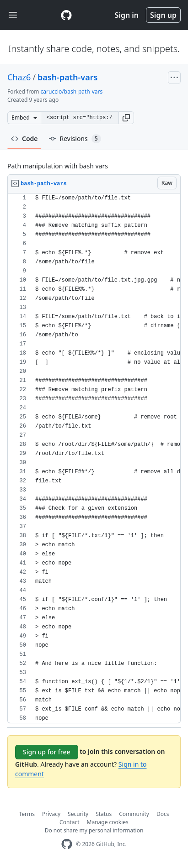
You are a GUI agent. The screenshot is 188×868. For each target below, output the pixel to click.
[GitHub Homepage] (67, 844)
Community (134, 814)
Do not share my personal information (94, 830)
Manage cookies (108, 822)
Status (104, 814)
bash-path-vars (67, 77)
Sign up (163, 15)
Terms (27, 814)
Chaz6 (19, 77)
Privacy (51, 814)
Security (78, 814)
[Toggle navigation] (13, 15)
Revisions (75, 139)
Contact (69, 822)
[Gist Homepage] (66, 15)
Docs (163, 814)
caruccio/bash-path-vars (72, 92)
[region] (94, 458)
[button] (126, 118)
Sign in (127, 15)
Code (24, 139)
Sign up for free (47, 752)
